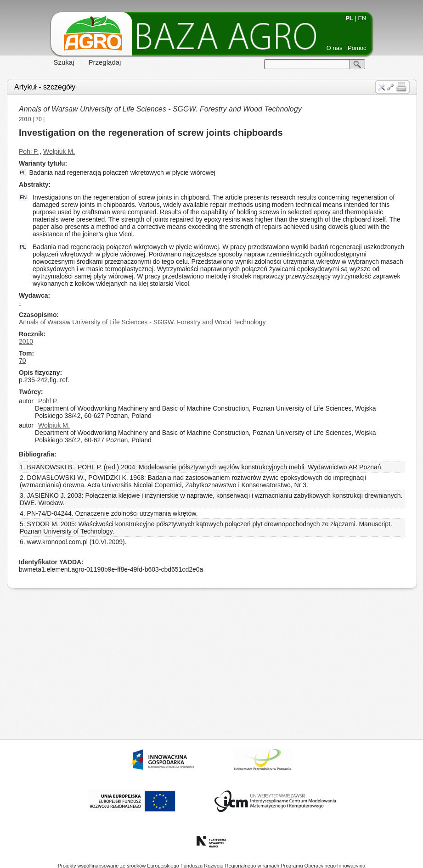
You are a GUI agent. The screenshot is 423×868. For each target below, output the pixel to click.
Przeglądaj (105, 62)
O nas (335, 48)
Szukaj (64, 62)
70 (39, 119)
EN (362, 18)
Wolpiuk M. (59, 151)
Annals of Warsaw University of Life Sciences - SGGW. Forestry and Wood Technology (160, 109)
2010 (25, 119)
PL (349, 18)
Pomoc (357, 48)
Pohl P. (29, 151)
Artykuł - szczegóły (45, 87)
